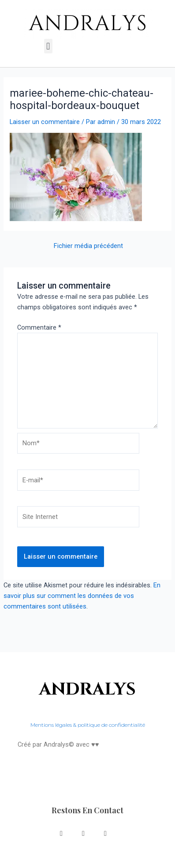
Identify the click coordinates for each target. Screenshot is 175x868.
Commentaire (39, 327)
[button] (48, 46)
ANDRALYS (87, 690)
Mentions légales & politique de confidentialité (88, 725)
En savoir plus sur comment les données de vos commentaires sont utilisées (82, 596)
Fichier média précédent (88, 246)
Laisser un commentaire (45, 122)
